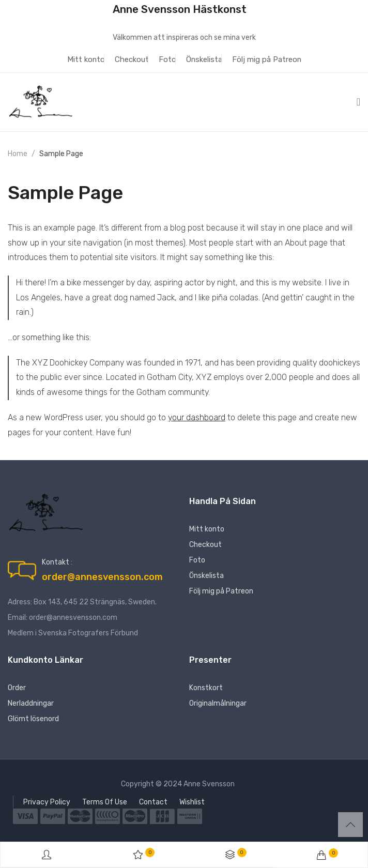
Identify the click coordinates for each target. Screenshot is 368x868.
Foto (167, 59)
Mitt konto (86, 59)
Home (18, 154)
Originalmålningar (218, 703)
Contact (153, 802)
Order (17, 688)
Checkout (132, 59)
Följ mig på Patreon (267, 59)
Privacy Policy (47, 802)
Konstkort (206, 688)
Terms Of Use (105, 802)
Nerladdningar (31, 703)
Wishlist (192, 802)
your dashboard (197, 417)
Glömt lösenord (33, 719)
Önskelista (204, 59)
